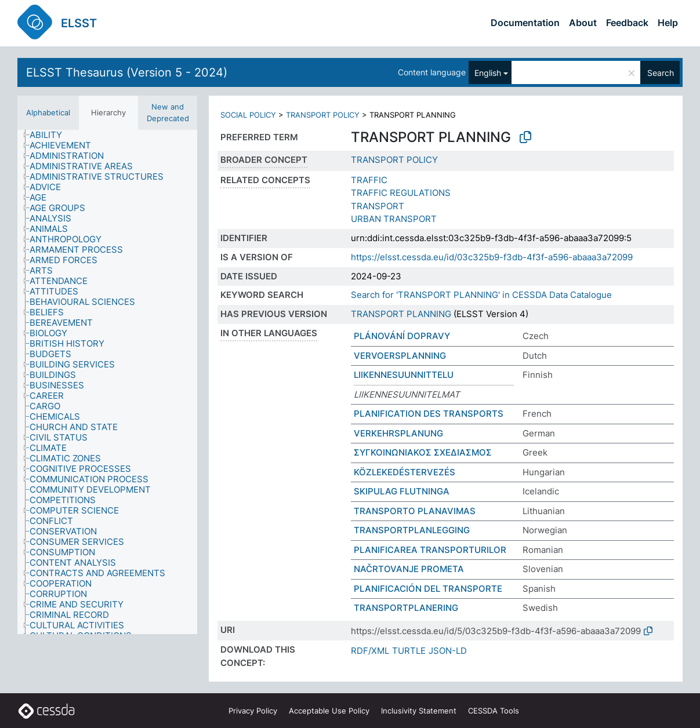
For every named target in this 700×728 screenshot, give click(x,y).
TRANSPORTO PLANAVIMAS (415, 511)
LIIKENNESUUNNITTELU (404, 375)
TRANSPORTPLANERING (406, 608)
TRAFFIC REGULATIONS (401, 193)
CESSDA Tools (494, 711)
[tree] (107, 382)
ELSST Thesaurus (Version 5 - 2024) (127, 72)
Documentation (525, 23)
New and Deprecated (168, 112)
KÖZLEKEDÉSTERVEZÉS (405, 472)
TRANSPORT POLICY (323, 115)
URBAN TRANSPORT (394, 219)
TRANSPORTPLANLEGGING (412, 530)
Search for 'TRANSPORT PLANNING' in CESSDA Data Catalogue (481, 295)
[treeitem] (51, 135)
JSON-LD (448, 651)
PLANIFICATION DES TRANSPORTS (429, 414)
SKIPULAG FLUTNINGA (402, 491)
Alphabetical (48, 112)
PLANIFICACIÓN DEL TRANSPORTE (428, 589)
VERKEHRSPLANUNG (398, 433)
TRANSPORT (378, 206)
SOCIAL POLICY (248, 115)
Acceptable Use (329, 711)
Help (668, 23)
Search (661, 73)
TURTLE (409, 651)
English (488, 73)
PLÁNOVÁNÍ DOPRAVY (402, 336)
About (583, 23)
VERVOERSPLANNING (400, 356)
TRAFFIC (369, 180)
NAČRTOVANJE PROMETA (409, 569)
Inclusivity (419, 711)
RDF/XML (370, 651)
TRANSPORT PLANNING (401, 314)
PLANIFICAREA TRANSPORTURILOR (430, 550)
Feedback (627, 23)
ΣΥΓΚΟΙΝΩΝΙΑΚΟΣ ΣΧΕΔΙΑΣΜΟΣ (423, 452)
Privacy (253, 711)
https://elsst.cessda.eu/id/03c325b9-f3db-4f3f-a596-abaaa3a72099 (492, 257)
